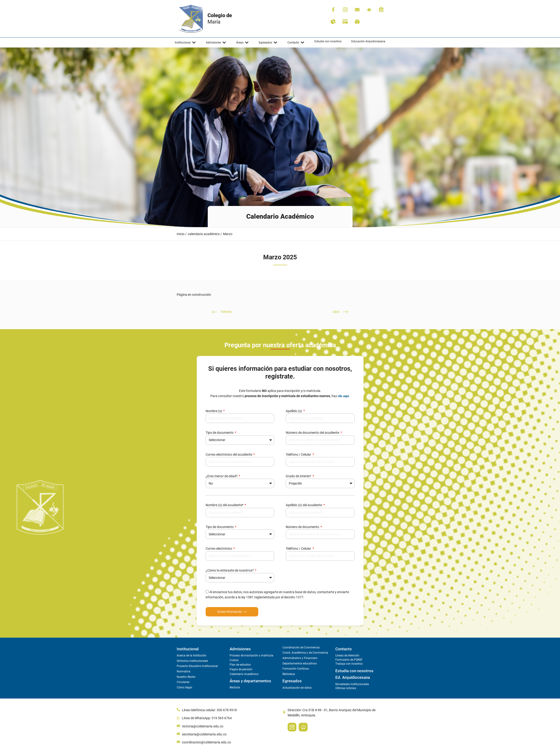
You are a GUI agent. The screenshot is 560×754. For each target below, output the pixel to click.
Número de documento (303, 527)
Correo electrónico (219, 549)
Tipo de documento (220, 433)
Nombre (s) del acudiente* (225, 505)
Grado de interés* (299, 476)
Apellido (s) (294, 411)
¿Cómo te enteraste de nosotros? (230, 570)
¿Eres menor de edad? (222, 476)
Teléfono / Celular (299, 454)
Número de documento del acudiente (313, 433)
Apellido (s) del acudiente (304, 505)
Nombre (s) (214, 411)
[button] (185, 43)
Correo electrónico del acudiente (229, 454)
